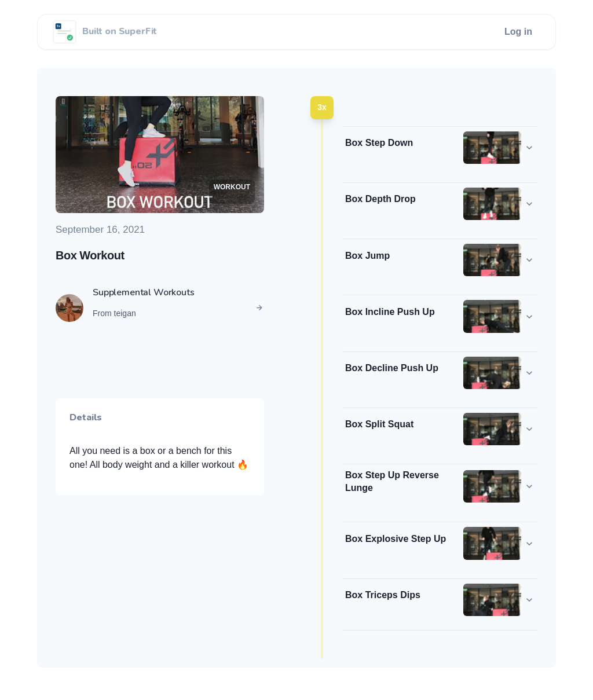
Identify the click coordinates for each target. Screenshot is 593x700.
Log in (518, 32)
